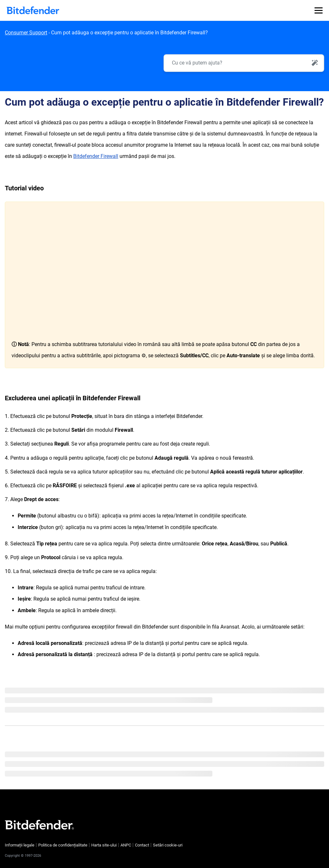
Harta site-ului (104, 845)
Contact (142, 845)
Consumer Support (26, 33)
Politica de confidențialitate (63, 845)
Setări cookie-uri (168, 845)
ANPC (126, 845)
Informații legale (20, 845)
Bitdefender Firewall (96, 156)
